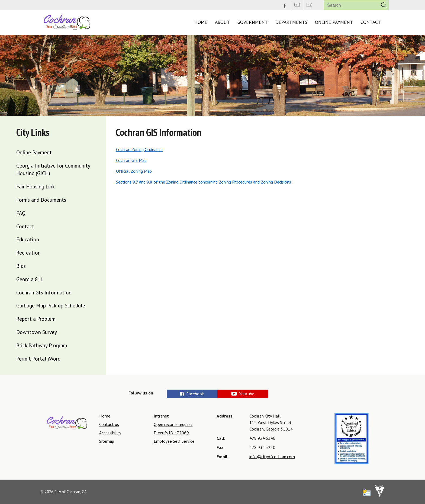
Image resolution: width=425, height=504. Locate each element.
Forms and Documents (41, 200)
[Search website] (349, 5)
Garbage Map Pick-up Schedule (51, 305)
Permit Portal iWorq (38, 359)
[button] (384, 5)
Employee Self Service (174, 441)
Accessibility (110, 433)
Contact (371, 22)
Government (253, 22)
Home (201, 22)
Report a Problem (36, 319)
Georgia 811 (30, 279)
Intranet (161, 416)
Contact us (109, 424)
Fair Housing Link (36, 186)
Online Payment (334, 22)
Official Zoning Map (134, 171)
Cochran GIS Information (44, 292)
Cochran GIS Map (131, 160)
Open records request (173, 424)
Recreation (28, 253)
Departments (291, 22)
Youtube (260, 394)
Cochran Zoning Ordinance (139, 149)
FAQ (21, 213)
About (222, 22)
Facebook (193, 394)
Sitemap (107, 441)
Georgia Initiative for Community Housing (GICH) (53, 169)
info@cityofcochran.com (272, 457)
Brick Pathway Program (42, 345)
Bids (21, 266)
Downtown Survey (37, 332)
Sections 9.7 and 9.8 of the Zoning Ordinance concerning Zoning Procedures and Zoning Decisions (204, 182)
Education (28, 239)
